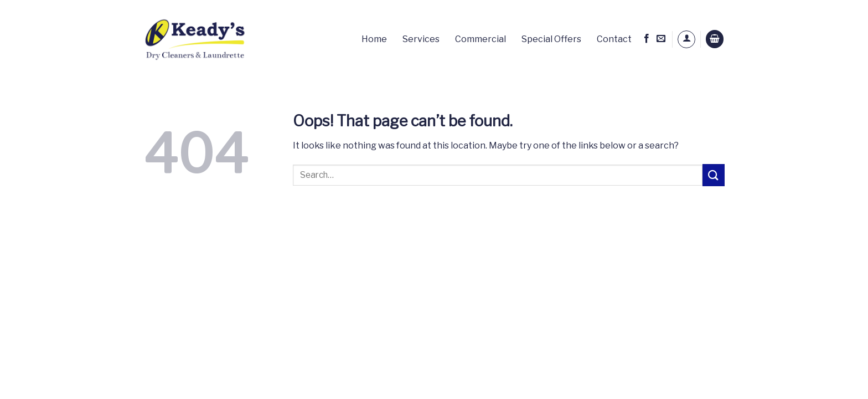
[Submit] (714, 175)
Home (374, 39)
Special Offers (551, 39)
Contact (614, 39)
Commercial (480, 39)
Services (421, 39)
